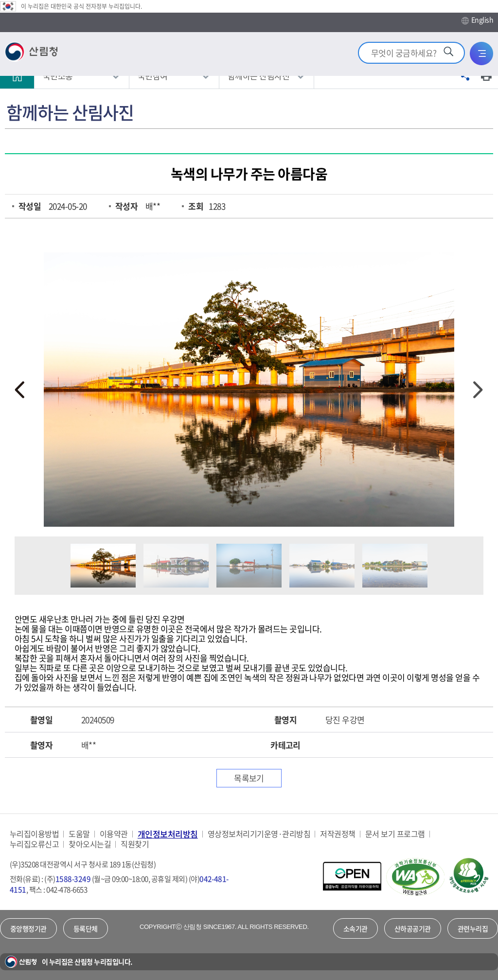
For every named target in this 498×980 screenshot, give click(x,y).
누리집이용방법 (34, 834)
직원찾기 (135, 844)
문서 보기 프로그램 (395, 834)
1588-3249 (73, 879)
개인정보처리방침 (168, 834)
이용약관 (114, 834)
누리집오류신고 (34, 844)
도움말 (79, 834)
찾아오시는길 (90, 844)
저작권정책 (338, 834)
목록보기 (249, 778)
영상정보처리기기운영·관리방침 (259, 834)
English (477, 20)
